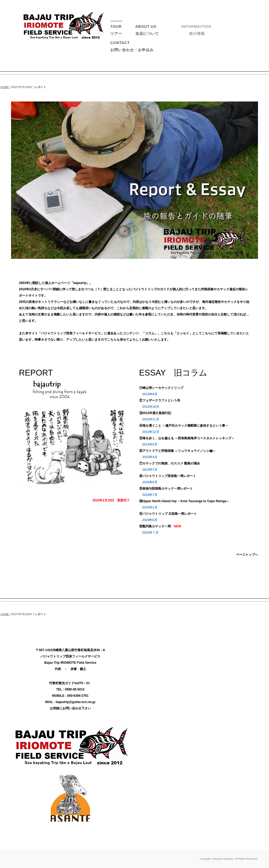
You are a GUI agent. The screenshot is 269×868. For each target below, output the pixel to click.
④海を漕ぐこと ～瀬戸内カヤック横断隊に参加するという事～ (184, 426)
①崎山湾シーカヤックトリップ (161, 388)
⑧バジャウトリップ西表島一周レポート (168, 476)
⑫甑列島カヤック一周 (155, 526)
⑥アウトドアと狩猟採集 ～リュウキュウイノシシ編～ (177, 451)
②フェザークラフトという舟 (160, 400)
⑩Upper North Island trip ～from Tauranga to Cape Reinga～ (184, 501)
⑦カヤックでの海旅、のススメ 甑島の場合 (170, 463)
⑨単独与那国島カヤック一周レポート (166, 489)
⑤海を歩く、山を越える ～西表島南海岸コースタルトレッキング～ (187, 438)
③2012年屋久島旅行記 (155, 413)
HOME (5, 87)
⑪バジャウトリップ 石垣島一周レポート (168, 514)
